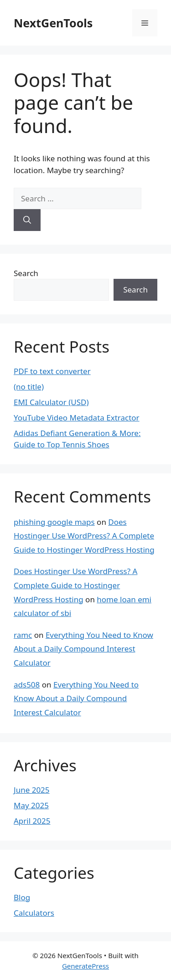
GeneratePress (85, 966)
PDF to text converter (52, 371)
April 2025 (32, 821)
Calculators (34, 913)
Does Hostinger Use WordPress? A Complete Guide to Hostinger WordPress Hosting (84, 536)
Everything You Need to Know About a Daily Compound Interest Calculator (83, 649)
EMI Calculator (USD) (51, 402)
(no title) (29, 387)
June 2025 (32, 790)
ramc (23, 635)
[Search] (27, 220)
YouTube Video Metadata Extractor (77, 418)
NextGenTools (53, 23)
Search (26, 273)
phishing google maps (54, 522)
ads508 (27, 685)
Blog (22, 897)
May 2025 (31, 805)
